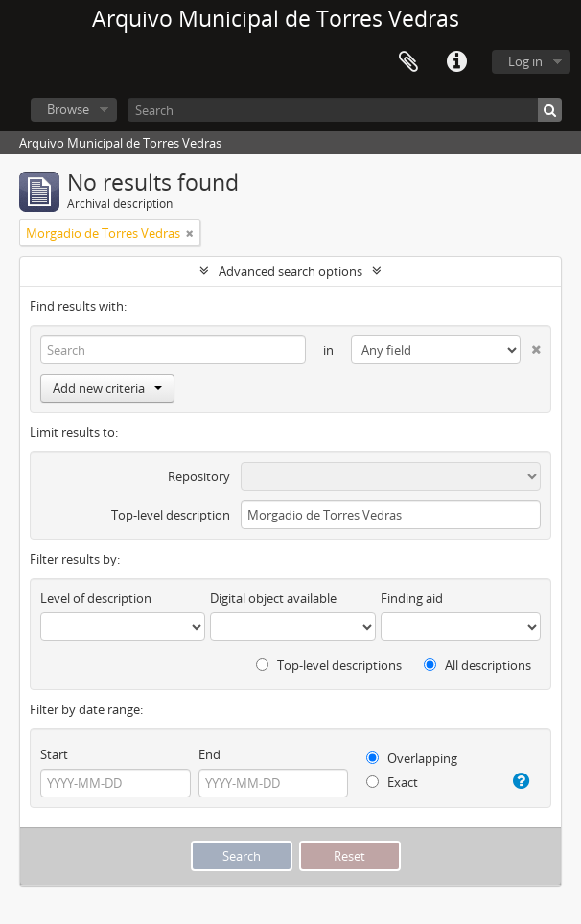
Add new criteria (107, 388)
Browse (68, 109)
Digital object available (273, 598)
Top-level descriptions (329, 665)
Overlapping (412, 758)
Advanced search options (290, 271)
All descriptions (477, 665)
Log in (525, 61)
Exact (392, 782)
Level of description (96, 598)
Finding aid (412, 598)
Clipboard (408, 62)
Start (54, 754)
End (209, 754)
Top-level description (171, 515)
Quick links (456, 62)
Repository (199, 476)
